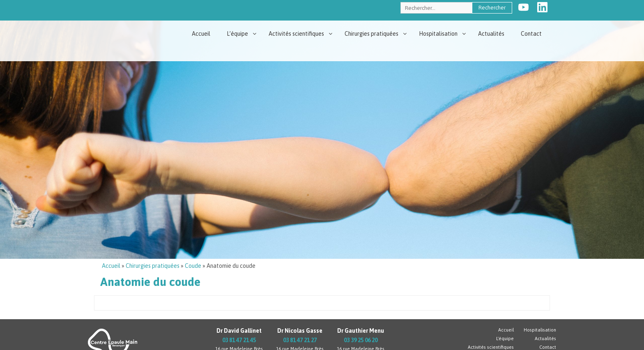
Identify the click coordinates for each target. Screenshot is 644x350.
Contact (531, 34)
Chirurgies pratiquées (371, 34)
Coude (193, 266)
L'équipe (505, 338)
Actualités (491, 34)
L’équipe (237, 34)
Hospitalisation (438, 34)
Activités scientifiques (296, 34)
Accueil (201, 34)
